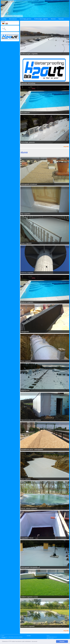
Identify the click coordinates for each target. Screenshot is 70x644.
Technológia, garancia (25, 19)
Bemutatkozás (13, 19)
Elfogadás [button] (62, 641)
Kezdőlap (4, 19)
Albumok (53, 19)
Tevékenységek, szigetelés (41, 19)
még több (66, 147)
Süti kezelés (29, 636)
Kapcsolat (61, 19)
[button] (2, 9)
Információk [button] (34, 641)
